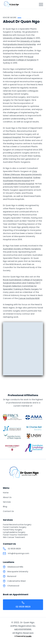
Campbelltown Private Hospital (18, 184)
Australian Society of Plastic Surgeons (22, 249)
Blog (5, 507)
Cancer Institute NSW (29, 298)
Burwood (12, 576)
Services (7, 502)
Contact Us (8, 511)
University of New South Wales (18, 38)
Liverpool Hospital (12, 137)
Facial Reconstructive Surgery (17, 525)
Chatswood (13, 586)
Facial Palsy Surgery (13, 530)
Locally (29, 636)
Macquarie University (18, 572)
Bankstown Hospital (22, 178)
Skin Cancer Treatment (14, 537)
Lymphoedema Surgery (14, 532)
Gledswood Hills (15, 567)
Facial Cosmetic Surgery (15, 527)
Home (6, 493)
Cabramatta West (17, 581)
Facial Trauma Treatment (15, 535)
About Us (7, 497)
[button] (41, 4)
